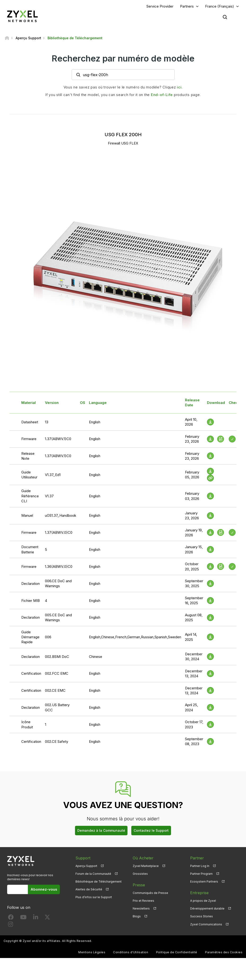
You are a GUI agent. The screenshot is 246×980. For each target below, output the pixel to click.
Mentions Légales (92, 952)
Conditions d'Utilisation (131, 952)
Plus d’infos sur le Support (94, 897)
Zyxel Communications (206, 924)
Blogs (137, 916)
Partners (187, 6)
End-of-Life (162, 95)
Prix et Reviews (143, 901)
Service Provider (160, 6)
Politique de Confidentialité (177, 952)
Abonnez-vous (44, 889)
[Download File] (210, 422)
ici (179, 87)
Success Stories (202, 916)
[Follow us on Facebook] (11, 918)
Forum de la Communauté (93, 874)
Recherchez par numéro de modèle (123, 58)
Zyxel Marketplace (146, 866)
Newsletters (141, 908)
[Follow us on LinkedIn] (36, 918)
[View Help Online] (210, 478)
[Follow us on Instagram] (11, 925)
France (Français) (220, 6)
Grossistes (140, 874)
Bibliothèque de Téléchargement (99, 882)
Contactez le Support (151, 830)
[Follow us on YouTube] (23, 918)
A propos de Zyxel (203, 901)
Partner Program (201, 874)
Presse (139, 885)
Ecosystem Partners (204, 882)
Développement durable (207, 908)
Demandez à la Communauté (101, 830)
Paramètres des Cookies (224, 952)
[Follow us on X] (47, 918)
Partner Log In (200, 866)
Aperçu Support (86, 866)
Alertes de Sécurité (89, 889)
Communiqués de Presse (150, 893)
